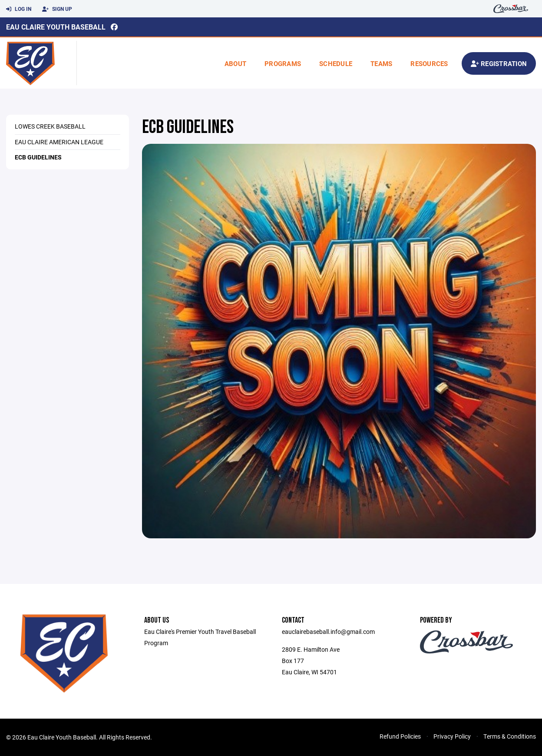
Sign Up (57, 9)
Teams (381, 63)
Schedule (336, 63)
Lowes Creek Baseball (50, 126)
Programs (283, 63)
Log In (19, 9)
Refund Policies (400, 736)
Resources (429, 63)
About (235, 63)
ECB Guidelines (38, 157)
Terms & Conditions (510, 736)
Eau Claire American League (59, 142)
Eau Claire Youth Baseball (56, 27)
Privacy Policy (452, 736)
